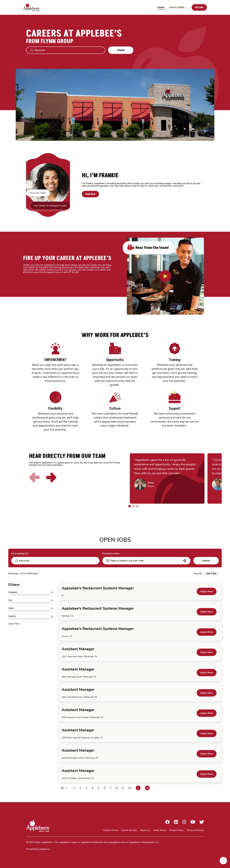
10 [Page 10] (130, 788)
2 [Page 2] (80, 788)
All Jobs (199, 7)
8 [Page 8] (117, 788)
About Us (145, 830)
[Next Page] (138, 788)
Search (121, 50)
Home (161, 7)
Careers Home (111, 830)
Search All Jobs (129, 830)
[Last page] (147, 788)
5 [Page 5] (98, 788)
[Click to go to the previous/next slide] (130, 506)
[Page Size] (63, 788)
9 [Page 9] (123, 788)
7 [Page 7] (111, 788)
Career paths (178, 7)
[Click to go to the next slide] (51, 477)
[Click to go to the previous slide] (34, 477)
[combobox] (146, 561)
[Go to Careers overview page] (33, 7)
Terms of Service (195, 830)
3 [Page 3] (86, 788)
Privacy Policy (176, 830)
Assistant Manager (78, 649)
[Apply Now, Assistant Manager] (207, 652)
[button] (185, 561)
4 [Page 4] (92, 788)
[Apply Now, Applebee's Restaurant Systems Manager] (207, 591)
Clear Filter (14, 624)
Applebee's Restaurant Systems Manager (98, 588)
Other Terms (160, 830)
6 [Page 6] (105, 788)
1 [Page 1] (74, 788)
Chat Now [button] (90, 194)
